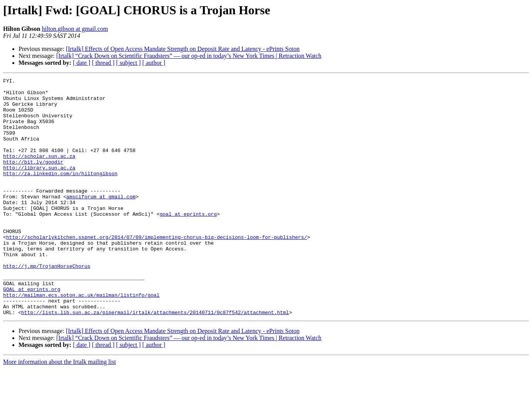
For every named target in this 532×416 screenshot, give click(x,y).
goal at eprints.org (188, 242)
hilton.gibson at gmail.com (75, 29)
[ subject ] (128, 63)
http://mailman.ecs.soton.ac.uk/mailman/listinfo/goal (81, 339)
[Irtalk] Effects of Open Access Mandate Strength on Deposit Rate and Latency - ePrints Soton (183, 49)
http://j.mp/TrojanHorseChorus (47, 304)
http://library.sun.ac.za (39, 186)
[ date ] (82, 63)
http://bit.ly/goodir (33, 179)
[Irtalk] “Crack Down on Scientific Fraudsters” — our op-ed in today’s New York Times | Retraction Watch (189, 56)
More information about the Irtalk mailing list (59, 409)
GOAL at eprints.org (32, 332)
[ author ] (154, 63)
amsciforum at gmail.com (101, 221)
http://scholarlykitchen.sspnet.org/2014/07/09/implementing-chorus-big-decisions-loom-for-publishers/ (157, 269)
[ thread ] (103, 63)
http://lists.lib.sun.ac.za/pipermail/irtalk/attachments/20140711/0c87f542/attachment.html (155, 360)
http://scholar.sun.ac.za (39, 172)
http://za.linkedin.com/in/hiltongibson (60, 193)
